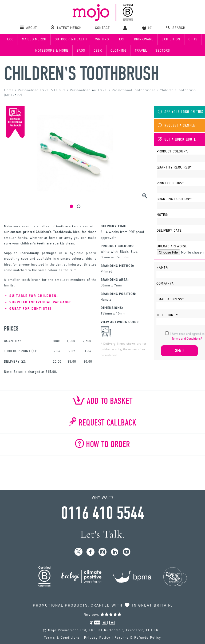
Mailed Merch (34, 39)
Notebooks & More (52, 51)
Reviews (103, 615)
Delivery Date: (170, 231)
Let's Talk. (103, 534)
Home (9, 90)
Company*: (165, 283)
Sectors (163, 51)
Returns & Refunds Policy (138, 638)
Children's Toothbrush (81, 74)
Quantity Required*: (175, 167)
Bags (81, 51)
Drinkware (144, 39)
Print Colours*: (171, 183)
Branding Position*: (174, 199)
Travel (141, 51)
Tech (121, 39)
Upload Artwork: (172, 246)
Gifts (193, 39)
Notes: (163, 215)
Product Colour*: (172, 151)
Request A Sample (176, 126)
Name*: (162, 268)
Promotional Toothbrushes (134, 90)
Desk (98, 51)
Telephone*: (167, 315)
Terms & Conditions (62, 638)
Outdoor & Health (71, 39)
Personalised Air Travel (89, 90)
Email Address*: (171, 299)
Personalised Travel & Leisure (42, 90)
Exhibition (171, 39)
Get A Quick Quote (177, 139)
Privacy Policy (97, 638)
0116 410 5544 (102, 513)
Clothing (119, 51)
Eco (10, 39)
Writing (102, 39)
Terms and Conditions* (187, 339)
